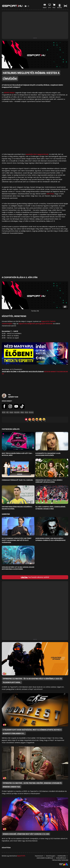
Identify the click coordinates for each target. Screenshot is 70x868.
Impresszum (39, 856)
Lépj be (24, 577)
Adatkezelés (62, 856)
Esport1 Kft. (21, 856)
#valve (26, 412)
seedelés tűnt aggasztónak (37, 154)
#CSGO (4, 412)
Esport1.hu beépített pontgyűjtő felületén (36, 324)
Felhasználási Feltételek (60, 860)
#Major (22, 412)
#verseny (31, 412)
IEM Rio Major (10, 93)
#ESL (8, 412)
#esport (11, 412)
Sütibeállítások (61, 858)
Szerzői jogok (50, 856)
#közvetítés (17, 412)
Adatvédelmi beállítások (45, 858)
